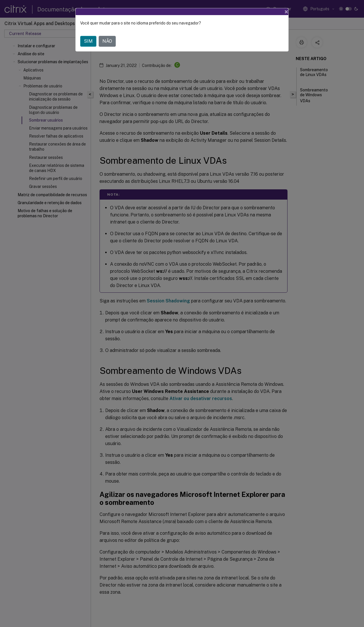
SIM (88, 41)
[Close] (286, 12)
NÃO (107, 41)
